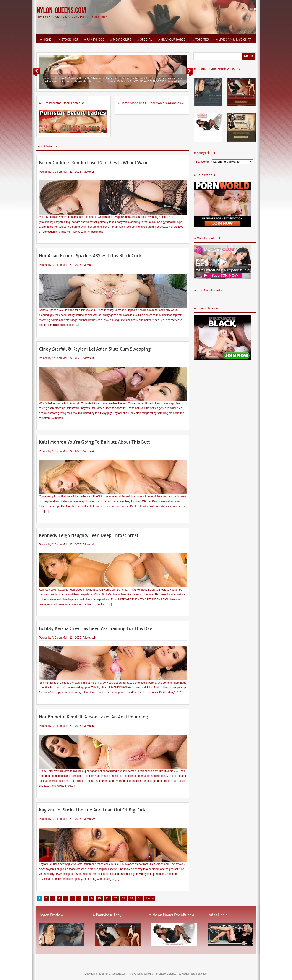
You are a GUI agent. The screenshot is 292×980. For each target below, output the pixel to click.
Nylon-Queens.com (61, 11)
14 (132, 898)
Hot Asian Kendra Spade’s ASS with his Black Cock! (91, 256)
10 (99, 898)
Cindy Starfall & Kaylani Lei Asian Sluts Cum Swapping (95, 349)
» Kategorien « (203, 162)
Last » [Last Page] (150, 898)
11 (107, 898)
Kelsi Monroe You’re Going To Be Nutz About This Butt (94, 442)
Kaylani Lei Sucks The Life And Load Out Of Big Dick (92, 810)
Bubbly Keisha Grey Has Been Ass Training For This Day (96, 628)
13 (123, 898)
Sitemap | (203, 974)
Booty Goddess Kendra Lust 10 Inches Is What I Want (93, 163)
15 (139, 898)
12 (115, 898)
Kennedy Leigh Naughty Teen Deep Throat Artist (89, 535)
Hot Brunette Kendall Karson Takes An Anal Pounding (94, 717)
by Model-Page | (188, 974)
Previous (37, 72)
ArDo (55, 172)
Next (189, 72)
